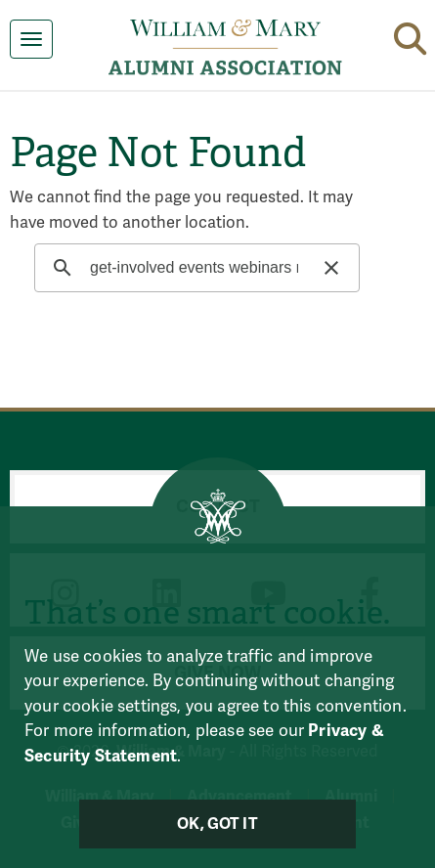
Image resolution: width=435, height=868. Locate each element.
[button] (410, 35)
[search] (194, 268)
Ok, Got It (217, 824)
